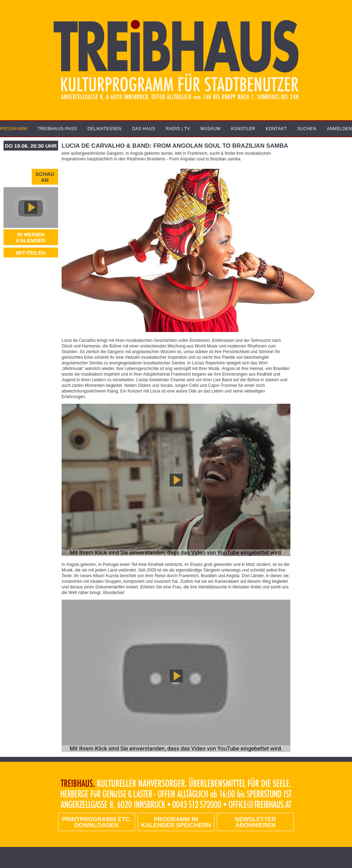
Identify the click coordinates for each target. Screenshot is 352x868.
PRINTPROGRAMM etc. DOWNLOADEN (97, 822)
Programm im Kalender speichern (176, 822)
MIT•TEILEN (31, 253)
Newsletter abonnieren (255, 822)
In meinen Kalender (31, 237)
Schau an (45, 177)
